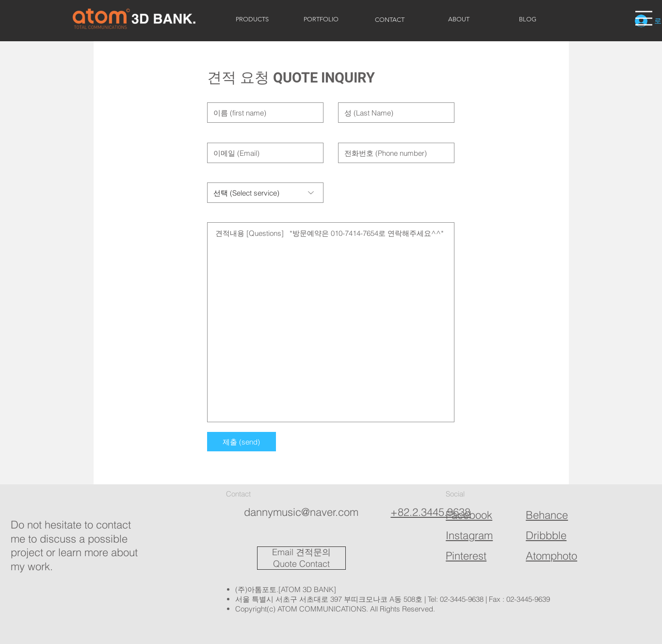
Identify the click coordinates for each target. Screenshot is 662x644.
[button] (644, 18)
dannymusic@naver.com (301, 512)
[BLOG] (528, 20)
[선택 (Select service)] (265, 193)
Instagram (469, 535)
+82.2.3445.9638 (430, 512)
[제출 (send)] (242, 442)
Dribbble (546, 535)
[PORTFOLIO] (321, 20)
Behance (547, 515)
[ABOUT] (459, 20)
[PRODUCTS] (252, 20)
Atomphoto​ (551, 556)
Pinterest (466, 556)
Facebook (469, 515)
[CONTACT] (390, 20)
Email (283, 552)
